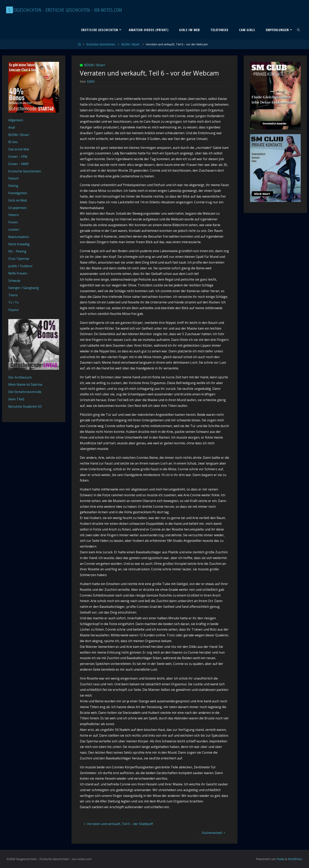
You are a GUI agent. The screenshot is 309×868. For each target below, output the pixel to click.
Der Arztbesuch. (20, 377)
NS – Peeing (17, 251)
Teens (13, 295)
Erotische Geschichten (101, 44)
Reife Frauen (18, 273)
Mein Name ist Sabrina (25, 384)
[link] (299, 30)
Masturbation (19, 237)
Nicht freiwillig (19, 244)
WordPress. (295, 859)
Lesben (14, 229)
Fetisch (13, 178)
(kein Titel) (16, 399)
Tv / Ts (13, 302)
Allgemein (16, 120)
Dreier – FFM (18, 157)
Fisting (13, 186)
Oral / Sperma (19, 259)
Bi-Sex (13, 142)
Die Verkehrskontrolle (25, 392)
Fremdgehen (18, 193)
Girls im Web (18, 200)
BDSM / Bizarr (130, 44)
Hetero (14, 215)
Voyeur (14, 310)
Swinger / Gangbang (24, 288)
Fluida (280, 859)
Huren (13, 222)
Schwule (14, 281)
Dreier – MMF (19, 164)
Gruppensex (17, 208)
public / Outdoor (21, 266)
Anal (12, 127)
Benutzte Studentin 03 (25, 406)
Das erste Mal (19, 149)
